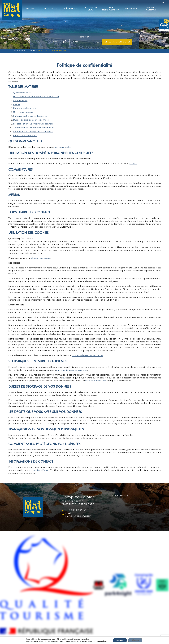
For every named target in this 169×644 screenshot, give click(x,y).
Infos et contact (151, 9)
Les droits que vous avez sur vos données (33, 124)
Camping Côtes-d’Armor (25, 51)
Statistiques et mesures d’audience (30, 116)
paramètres (104, 641)
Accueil (30, 9)
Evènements (71, 9)
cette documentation (96, 381)
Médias (17, 104)
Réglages (138, 640)
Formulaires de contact (25, 108)
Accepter (122, 640)
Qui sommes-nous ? (23, 93)
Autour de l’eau (91, 9)
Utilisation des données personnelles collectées (36, 97)
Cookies (133, 164)
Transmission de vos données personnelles (34, 128)
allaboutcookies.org (41, 258)
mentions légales (63, 147)
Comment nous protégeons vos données (33, 132)
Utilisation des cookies (24, 112)
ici (63, 378)
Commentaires (20, 100)
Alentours (131, 9)
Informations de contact (25, 136)
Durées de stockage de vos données (31, 120)
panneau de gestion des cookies (88, 355)
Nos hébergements (111, 9)
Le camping (50, 9)
